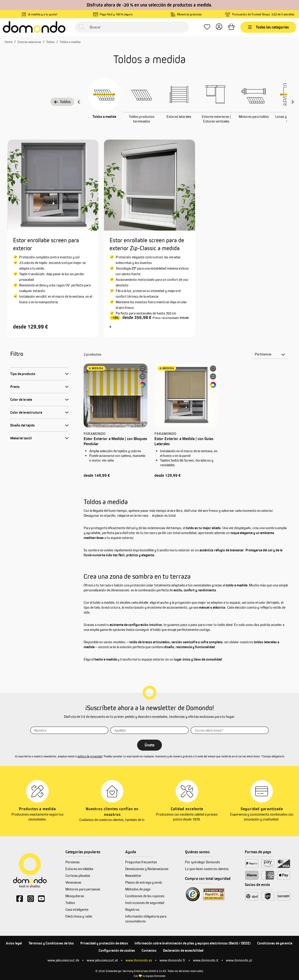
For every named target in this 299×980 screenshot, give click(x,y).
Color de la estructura (26, 412)
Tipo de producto (23, 374)
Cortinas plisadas (78, 876)
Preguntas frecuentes (141, 862)
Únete (149, 745)
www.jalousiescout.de (63, 960)
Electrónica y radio (79, 916)
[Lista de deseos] (207, 27)
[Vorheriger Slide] (79, 102)
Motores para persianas (83, 889)
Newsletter (133, 876)
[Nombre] (69, 730)
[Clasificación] (270, 354)
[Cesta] (231, 27)
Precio (15, 387)
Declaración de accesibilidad (183, 950)
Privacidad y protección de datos (104, 943)
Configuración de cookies (117, 950)
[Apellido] (149, 730)
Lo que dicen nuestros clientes (207, 869)
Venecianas (73, 882)
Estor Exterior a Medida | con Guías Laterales (184, 441)
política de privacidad (90, 756)
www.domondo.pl (239, 960)
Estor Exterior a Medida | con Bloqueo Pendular (115, 441)
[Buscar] (132, 27)
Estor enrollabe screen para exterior (46, 244)
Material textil (21, 438)
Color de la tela (21, 400)
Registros (132, 909)
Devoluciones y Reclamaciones (147, 869)
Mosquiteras (75, 896)
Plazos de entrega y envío (144, 882)
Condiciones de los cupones (145, 896)
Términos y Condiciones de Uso (51, 943)
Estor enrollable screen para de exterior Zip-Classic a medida (147, 244)
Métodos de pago (138, 889)
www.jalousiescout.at (102, 960)
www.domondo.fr (173, 960)
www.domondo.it (206, 960)
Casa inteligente (77, 909)
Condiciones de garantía (275, 943)
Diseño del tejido (23, 425)
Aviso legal (14, 943)
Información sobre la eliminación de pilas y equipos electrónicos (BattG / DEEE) (193, 943)
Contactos (149, 950)
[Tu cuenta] (219, 27)
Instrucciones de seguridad (145, 903)
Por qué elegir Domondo (203, 862)
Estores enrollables (79, 869)
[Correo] (230, 730)
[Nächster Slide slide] (292, 102)
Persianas (73, 862)
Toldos (62, 102)
